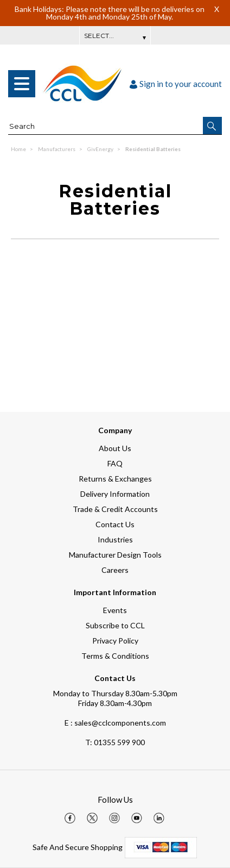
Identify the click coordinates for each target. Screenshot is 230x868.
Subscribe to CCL (115, 625)
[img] (70, 818)
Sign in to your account (176, 84)
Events (115, 610)
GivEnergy (101, 149)
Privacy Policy (115, 641)
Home (19, 149)
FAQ (115, 463)
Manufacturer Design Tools (115, 555)
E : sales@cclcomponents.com (115, 723)
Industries (115, 539)
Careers (115, 570)
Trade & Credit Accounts (115, 509)
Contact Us (115, 524)
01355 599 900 (115, 742)
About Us (115, 448)
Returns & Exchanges (115, 479)
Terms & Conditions (115, 656)
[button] (212, 126)
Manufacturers (57, 149)
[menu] (22, 84)
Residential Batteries (153, 149)
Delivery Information (115, 494)
